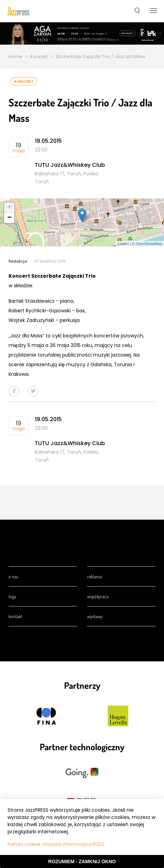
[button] (137, 11)
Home (15, 56)
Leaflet (123, 244)
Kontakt (15, 616)
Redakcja (18, 261)
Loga (12, 596)
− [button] (9, 218)
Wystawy (95, 616)
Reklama (95, 576)
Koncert (39, 56)
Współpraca (98, 596)
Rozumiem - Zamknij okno (82, 861)
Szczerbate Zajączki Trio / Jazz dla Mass (101, 56)
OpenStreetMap (149, 244)
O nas (13, 576)
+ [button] (9, 208)
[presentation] (18, 11)
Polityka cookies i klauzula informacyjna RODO (56, 844)
